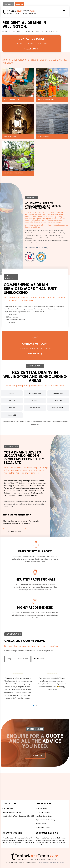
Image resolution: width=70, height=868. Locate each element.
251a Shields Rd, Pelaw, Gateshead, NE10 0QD (18, 816)
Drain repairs (10, 322)
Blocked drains (30, 212)
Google (10, 659)
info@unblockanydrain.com (12, 812)
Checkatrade (23, 659)
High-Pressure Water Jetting (45, 820)
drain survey (8, 493)
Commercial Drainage (43, 827)
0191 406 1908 (9, 4)
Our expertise (11, 447)
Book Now (20, 4)
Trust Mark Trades (59, 863)
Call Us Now (32, 49)
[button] (33, 705)
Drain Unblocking (41, 809)
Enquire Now (35, 755)
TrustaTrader (39, 659)
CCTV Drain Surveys (43, 812)
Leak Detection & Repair (44, 816)
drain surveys (37, 309)
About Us (31, 198)
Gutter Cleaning (41, 823)
